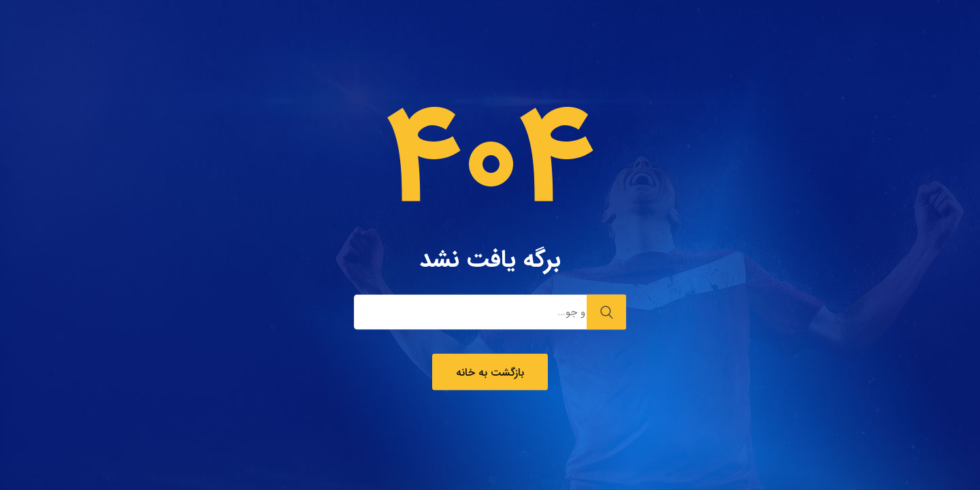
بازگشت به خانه (490, 373)
